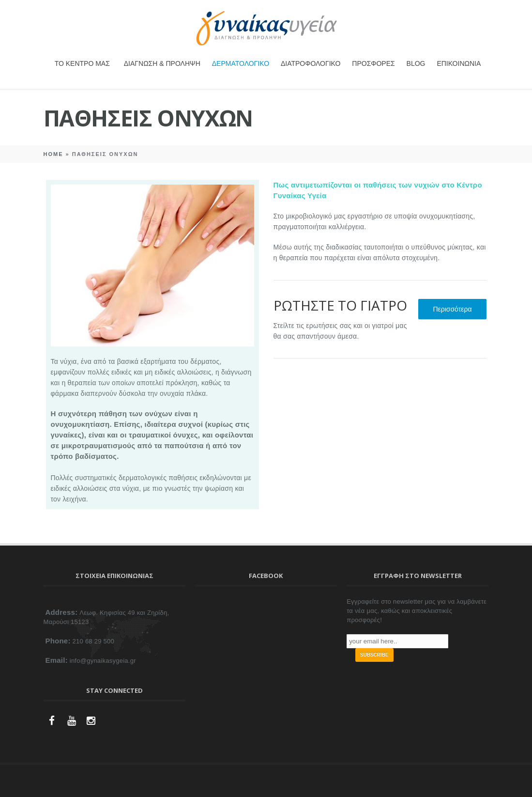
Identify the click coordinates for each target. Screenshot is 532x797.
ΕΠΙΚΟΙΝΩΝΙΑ (459, 63)
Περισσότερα (452, 309)
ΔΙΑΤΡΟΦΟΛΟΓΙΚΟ (311, 63)
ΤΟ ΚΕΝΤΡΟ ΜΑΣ (82, 63)
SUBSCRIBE (374, 655)
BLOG (416, 63)
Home (53, 154)
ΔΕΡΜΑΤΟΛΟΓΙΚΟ (241, 63)
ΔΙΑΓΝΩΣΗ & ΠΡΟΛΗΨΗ (162, 63)
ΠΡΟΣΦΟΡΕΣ (373, 63)
